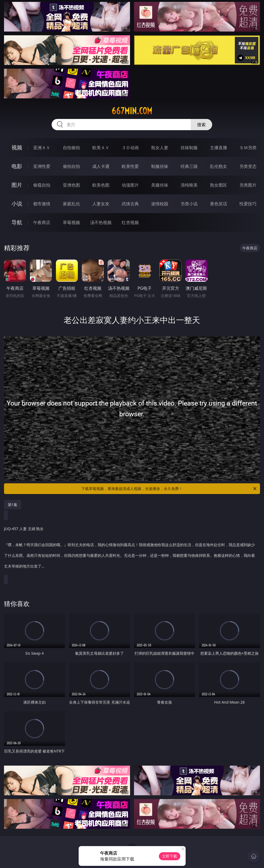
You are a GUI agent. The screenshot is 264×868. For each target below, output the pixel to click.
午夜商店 (42, 222)
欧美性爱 (130, 166)
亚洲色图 (71, 185)
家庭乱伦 (71, 204)
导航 (17, 222)
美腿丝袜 (160, 185)
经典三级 (189, 166)
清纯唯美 (189, 185)
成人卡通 (101, 166)
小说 (17, 204)
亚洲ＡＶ (42, 148)
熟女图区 (219, 185)
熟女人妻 (160, 148)
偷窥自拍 (42, 185)
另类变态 (248, 166)
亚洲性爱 (42, 166)
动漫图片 (130, 185)
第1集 (13, 505)
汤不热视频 (101, 222)
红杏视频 (130, 222)
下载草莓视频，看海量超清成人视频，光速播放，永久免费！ (169, 489)
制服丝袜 (160, 166)
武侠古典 (130, 204)
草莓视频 (71, 222)
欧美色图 (101, 185)
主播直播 (219, 148)
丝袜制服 (189, 148)
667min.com (132, 111)
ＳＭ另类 (248, 148)
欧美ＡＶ (101, 148)
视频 (17, 147)
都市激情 (42, 204)
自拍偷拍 (71, 148)
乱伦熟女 (219, 166)
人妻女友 (101, 204)
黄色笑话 (219, 204)
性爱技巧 (248, 204)
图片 (17, 185)
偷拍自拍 (71, 166)
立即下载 (170, 856)
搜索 (201, 125)
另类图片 (248, 185)
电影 (17, 166)
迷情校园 (160, 204)
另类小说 (189, 204)
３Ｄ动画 (130, 148)
